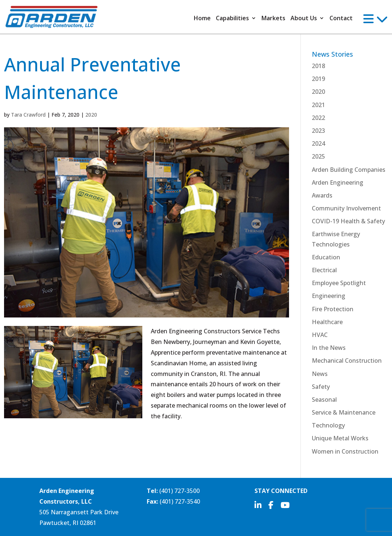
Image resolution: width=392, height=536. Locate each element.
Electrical (324, 270)
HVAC (320, 335)
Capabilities (232, 19)
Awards (322, 195)
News (320, 374)
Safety (321, 387)
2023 (318, 131)
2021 (318, 105)
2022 (318, 118)
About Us (304, 19)
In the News (329, 348)
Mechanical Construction (347, 361)
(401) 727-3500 (179, 491)
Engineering (329, 296)
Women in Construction (345, 451)
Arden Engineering (338, 182)
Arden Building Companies (349, 170)
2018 (318, 66)
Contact (341, 19)
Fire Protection (333, 309)
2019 (318, 79)
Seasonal (324, 400)
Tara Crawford (28, 115)
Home (202, 19)
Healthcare (327, 322)
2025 (318, 156)
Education (326, 257)
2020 (91, 115)
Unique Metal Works (340, 438)
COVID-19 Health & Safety (348, 221)
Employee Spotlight (339, 283)
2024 (318, 143)
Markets (273, 19)
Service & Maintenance (344, 412)
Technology (328, 425)
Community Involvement (346, 208)
